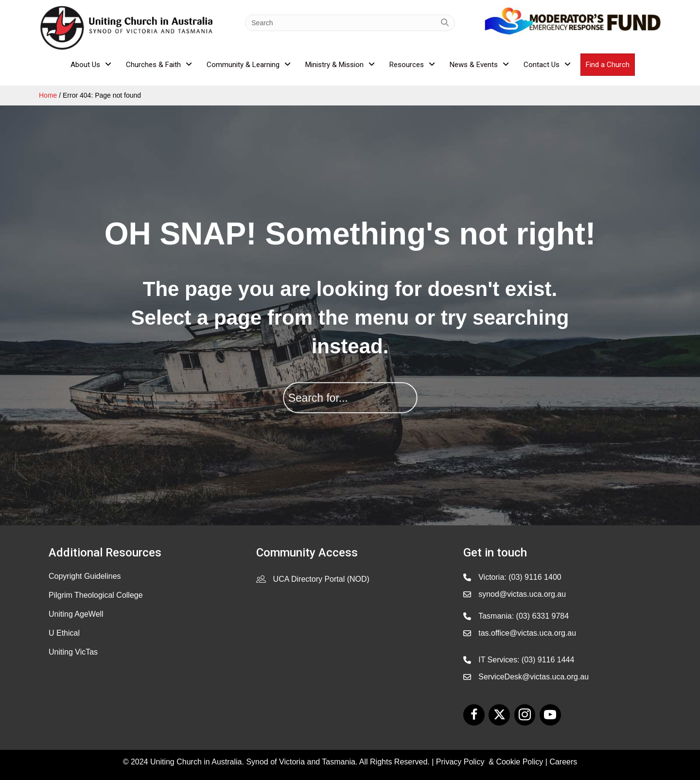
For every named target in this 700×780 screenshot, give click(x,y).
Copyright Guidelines (85, 576)
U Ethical (64, 633)
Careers (563, 762)
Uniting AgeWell (76, 614)
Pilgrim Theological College (96, 595)
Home (48, 95)
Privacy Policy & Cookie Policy (490, 762)
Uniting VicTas (73, 652)
